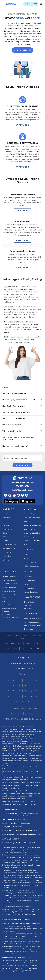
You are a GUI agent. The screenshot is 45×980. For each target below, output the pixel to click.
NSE (6, 644)
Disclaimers (30, 714)
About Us (7, 518)
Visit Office (28, 608)
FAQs (26, 584)
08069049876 (23, 486)
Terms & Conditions (29, 709)
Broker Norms (16, 714)
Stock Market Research (33, 518)
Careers (6, 525)
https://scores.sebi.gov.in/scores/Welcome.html (19, 791)
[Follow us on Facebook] (6, 495)
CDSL (26, 554)
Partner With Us (9, 548)
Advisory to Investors (10, 804)
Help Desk (28, 577)
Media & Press (8, 529)
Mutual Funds (29, 529)
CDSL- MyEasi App (31, 562)
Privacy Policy (13, 709)
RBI (31, 649)
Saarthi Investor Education (12, 799)
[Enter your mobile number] (22, 458)
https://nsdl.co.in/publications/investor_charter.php (21, 766)
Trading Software (9, 577)
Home (5, 514)
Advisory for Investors (11, 617)
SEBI (23, 649)
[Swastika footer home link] (23, 478)
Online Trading (30, 602)
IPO (25, 521)
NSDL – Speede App (32, 566)
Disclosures (28, 629)
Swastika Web (29, 663)
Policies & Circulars (10, 587)
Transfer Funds (29, 580)
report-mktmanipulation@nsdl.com (22, 777)
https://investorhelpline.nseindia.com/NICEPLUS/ (20, 782)
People (6, 521)
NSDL (26, 558)
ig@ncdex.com (15, 788)
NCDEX (37, 644)
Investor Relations (10, 545)
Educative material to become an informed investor (21, 801)
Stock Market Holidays (32, 618)
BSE (13, 644)
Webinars (7, 560)
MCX (20, 644)
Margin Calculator (31, 592)
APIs (25, 545)
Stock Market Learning (33, 525)
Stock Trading (29, 514)
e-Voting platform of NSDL (28, 804)
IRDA (39, 649)
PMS (4, 602)
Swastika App (15, 663)
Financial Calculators (32, 541)
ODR (39, 834)
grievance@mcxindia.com (29, 785)
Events (6, 541)
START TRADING (22, 125)
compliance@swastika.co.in (12, 761)
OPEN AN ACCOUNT (31, 4)
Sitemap (23, 722)
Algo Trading (29, 537)
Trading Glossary (30, 588)
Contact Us (7, 552)
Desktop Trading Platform (22, 668)
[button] (41, 4)
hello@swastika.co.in (22, 490)
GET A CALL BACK (22, 465)
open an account (23, 50)
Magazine (7, 556)
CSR (5, 537)
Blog (5, 533)
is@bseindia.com (9, 785)
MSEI (27, 644)
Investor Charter (9, 591)
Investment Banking (32, 533)
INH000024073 (29, 843)
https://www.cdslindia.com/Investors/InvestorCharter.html (22, 773)
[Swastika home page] (9, 4)
